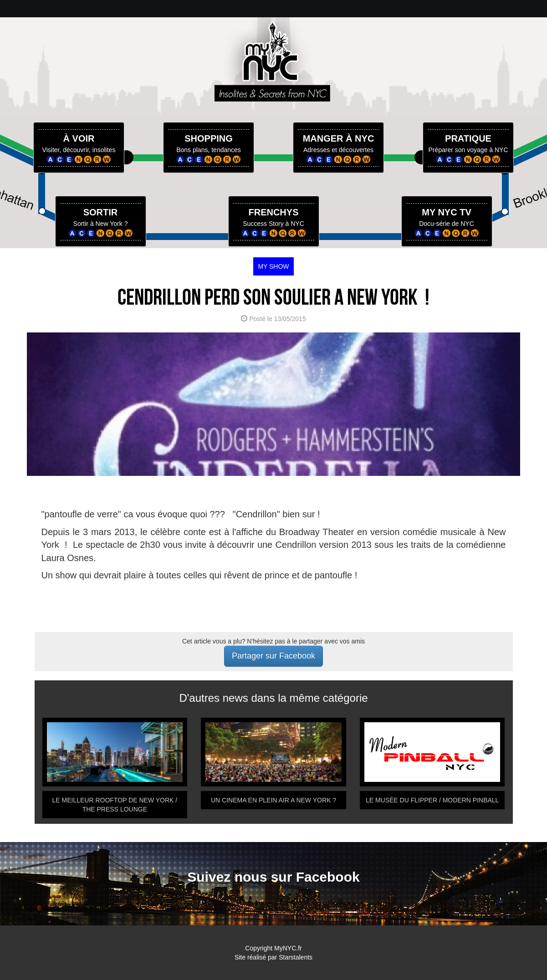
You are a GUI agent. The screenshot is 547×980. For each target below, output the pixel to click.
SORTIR (101, 212)
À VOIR (79, 138)
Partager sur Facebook (273, 656)
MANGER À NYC (339, 138)
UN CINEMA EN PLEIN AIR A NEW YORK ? (273, 800)
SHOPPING (209, 138)
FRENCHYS (273, 212)
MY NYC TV (447, 212)
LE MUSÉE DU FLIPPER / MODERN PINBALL (432, 800)
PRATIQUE (468, 138)
